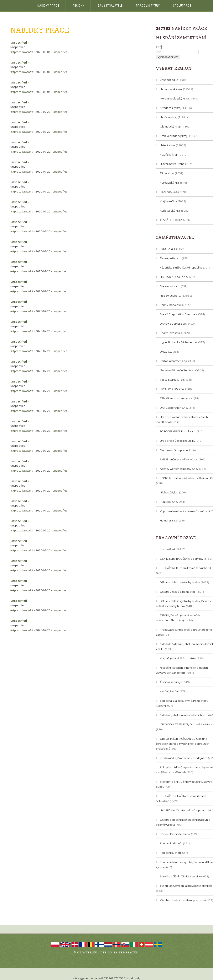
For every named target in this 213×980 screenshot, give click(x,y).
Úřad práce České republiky (178, 441)
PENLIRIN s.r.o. (169, 502)
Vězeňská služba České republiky (181, 267)
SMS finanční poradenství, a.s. (179, 459)
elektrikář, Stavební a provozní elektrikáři (186, 886)
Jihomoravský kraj (171, 89)
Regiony (78, 6)
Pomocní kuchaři (170, 853)
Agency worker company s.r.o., (179, 469)
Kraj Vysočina (168, 201)
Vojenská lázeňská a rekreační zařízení (185, 511)
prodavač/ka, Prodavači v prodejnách (184, 758)
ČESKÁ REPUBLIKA (171, 220)
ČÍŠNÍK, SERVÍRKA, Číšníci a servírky (182, 559)
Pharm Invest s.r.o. (172, 333)
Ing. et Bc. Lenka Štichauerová (179, 342)
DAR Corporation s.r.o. (174, 408)
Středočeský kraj (171, 108)
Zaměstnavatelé (110, 6)
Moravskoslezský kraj (174, 98)
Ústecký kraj (168, 145)
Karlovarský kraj (170, 211)
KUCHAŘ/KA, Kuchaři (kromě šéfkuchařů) (185, 568)
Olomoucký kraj (170, 126)
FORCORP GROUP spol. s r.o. (178, 431)
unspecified (19, 43)
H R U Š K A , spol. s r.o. (174, 277)
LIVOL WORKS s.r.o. (172, 389)
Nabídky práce (48, 6)
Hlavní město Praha (172, 164)
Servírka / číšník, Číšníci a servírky (181, 876)
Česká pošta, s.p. (171, 258)
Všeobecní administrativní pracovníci (183, 900)
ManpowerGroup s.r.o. (174, 450)
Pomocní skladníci (171, 843)
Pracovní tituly (148, 6)
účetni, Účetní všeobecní (175, 834)
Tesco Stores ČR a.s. (173, 380)
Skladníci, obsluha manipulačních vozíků (185, 715)
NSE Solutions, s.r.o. (172, 296)
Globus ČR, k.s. (169, 492)
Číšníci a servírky (170, 682)
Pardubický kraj (170, 183)
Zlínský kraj (167, 173)
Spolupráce (182, 6)
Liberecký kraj (169, 192)
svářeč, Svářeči (170, 691)
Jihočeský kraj (169, 117)
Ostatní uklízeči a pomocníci (177, 592)
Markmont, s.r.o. (170, 286)
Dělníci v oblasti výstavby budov (180, 582)
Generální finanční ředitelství (178, 370)
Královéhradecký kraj (173, 136)
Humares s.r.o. (169, 520)
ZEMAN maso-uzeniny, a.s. (177, 398)
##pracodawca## (22, 52)
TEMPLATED (129, 952)
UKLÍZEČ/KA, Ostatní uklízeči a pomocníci (185, 810)
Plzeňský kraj (168, 155)
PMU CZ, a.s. (168, 249)
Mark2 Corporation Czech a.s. (179, 314)
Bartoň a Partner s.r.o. (174, 361)
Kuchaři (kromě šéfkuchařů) (177, 658)
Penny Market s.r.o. (172, 305)
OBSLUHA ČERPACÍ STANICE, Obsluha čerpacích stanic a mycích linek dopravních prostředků (183, 744)
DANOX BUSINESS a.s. (174, 324)
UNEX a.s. (166, 352)
